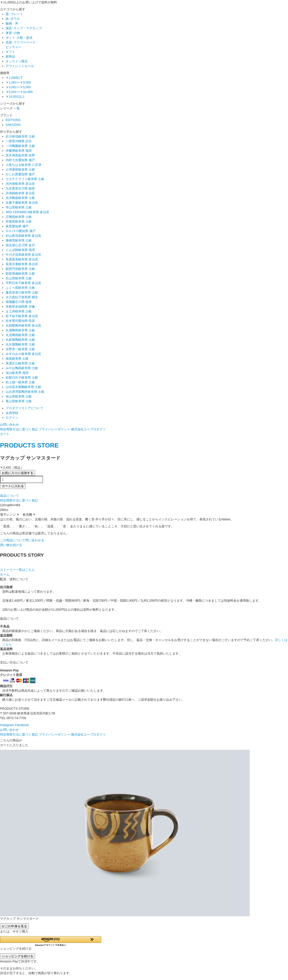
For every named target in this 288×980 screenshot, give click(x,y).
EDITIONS (13, 120)
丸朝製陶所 (23, 325)
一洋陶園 (20, 146)
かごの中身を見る (14, 926)
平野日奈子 (23, 283)
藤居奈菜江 (22, 292)
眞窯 (17, 226)
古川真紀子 (22, 297)
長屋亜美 (22, 259)
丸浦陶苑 (20, 330)
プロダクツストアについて (25, 408)
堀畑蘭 (19, 302)
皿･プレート (14, 14)
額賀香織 (20, 273)
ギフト (10, 52)
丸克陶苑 (20, 335)
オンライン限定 (17, 61)
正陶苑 (19, 217)
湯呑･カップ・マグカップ (24, 28)
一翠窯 (19, 141)
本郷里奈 (20, 307)
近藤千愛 (22, 203)
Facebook (22, 725)
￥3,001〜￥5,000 (18, 87)
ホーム (5, 574)
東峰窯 (19, 240)
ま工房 (19, 311)
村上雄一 (20, 382)
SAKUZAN (13, 125)
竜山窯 (19, 401)
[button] (51, 941)
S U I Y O (21, 231)
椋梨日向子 (22, 377)
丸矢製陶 (20, 344)
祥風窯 (19, 221)
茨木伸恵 (20, 155)
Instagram (7, 725)
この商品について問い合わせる (22, 540)
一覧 (17, 108)
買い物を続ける (11, 545)
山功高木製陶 (23, 387)
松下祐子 (22, 316)
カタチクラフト (25, 179)
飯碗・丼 (12, 23)
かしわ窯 (20, 174)
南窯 (17, 359)
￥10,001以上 (15, 97)
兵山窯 (19, 278)
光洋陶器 (20, 198)
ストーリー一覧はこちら (17, 570)
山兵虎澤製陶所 (25, 392)
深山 (17, 373)
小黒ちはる (23, 165)
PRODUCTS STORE (29, 445)
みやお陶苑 (22, 368)
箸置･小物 (13, 33)
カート (5, 434)
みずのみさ (23, 354)
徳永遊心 (20, 245)
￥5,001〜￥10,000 (19, 92)
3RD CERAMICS (27, 212)
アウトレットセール (20, 66)
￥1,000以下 (14, 78)
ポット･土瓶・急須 (19, 38)
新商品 (10, 56)
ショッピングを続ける (18, 956)
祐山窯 (19, 396)
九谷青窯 (20, 188)
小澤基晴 (20, 169)
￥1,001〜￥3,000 (18, 82)
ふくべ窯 (20, 288)
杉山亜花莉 (23, 236)
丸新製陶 (20, 340)
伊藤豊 (19, 151)
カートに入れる (13, 486)
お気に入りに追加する (18, 473)
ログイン (12, 418)
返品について (9, 496)
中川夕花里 (23, 255)
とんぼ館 (20, 250)
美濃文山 (20, 363)
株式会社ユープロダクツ (88, 429)
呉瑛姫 (20, 193)
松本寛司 (20, 321)
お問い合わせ (9, 425)
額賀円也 (20, 269)
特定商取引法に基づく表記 (19, 429)
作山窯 (19, 207)
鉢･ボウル (13, 19)
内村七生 (20, 160)
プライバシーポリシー (54, 429)
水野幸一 (20, 349)
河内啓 (20, 184)
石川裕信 (20, 136)
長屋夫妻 (22, 264)
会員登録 (12, 413)
